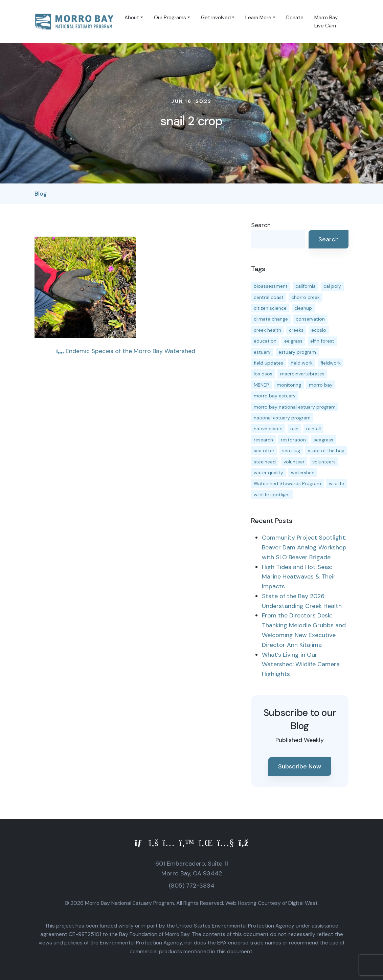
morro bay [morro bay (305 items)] (321, 385)
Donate (295, 18)
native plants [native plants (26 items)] (268, 429)
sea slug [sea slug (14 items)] (291, 451)
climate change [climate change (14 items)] (271, 319)
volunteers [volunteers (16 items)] (324, 462)
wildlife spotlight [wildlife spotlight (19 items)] (272, 495)
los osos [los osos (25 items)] (263, 374)
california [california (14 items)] (306, 286)
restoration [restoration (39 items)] (293, 440)
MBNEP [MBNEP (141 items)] (261, 385)
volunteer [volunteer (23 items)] (294, 462)
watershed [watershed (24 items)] (303, 473)
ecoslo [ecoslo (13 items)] (319, 330)
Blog (41, 194)
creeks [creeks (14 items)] (296, 330)
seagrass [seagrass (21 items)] (323, 440)
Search (261, 225)
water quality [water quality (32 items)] (268, 473)
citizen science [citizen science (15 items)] (270, 308)
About (132, 18)
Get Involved (216, 18)
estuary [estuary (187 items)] (262, 352)
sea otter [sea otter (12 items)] (264, 451)
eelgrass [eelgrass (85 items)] (293, 341)
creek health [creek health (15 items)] (267, 330)
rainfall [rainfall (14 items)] (313, 429)
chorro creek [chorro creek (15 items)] (306, 297)
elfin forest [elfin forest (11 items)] (322, 341)
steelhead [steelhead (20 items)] (265, 462)
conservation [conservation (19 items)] (310, 319)
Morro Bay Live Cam (326, 22)
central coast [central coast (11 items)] (269, 297)
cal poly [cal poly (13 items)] (332, 286)
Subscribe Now (300, 766)
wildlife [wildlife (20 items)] (336, 483)
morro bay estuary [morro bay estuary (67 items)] (275, 396)
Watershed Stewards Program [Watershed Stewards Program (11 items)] (287, 483)
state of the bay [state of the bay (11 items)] (326, 451)
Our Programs (170, 18)
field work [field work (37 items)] (302, 363)
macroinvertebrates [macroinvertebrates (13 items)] (302, 374)
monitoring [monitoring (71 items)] (289, 385)
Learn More (258, 18)
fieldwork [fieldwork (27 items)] (331, 363)
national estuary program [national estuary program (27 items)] (282, 418)
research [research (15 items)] (263, 440)
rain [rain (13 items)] (294, 429)
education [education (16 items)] (265, 341)
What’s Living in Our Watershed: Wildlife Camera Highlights (301, 665)
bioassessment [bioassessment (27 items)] (271, 286)
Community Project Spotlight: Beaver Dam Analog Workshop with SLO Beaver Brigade (304, 547)
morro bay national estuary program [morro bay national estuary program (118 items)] (295, 407)
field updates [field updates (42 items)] (268, 363)
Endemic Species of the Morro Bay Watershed (126, 351)
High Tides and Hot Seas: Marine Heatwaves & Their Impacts (299, 577)
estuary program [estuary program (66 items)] (297, 352)
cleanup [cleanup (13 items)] (303, 308)
